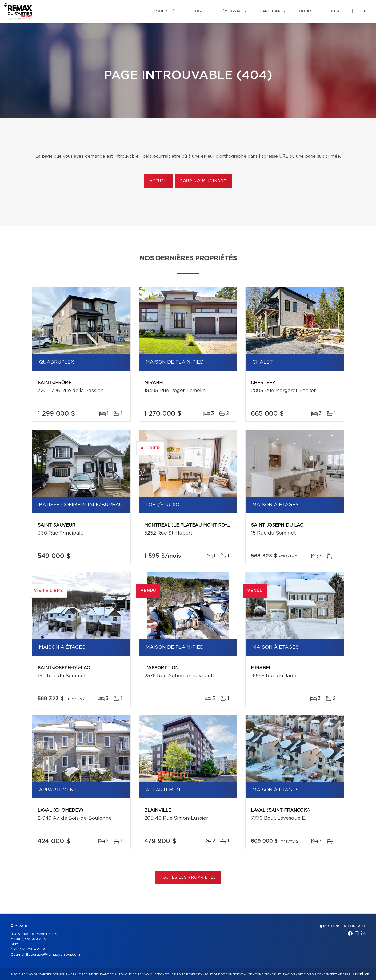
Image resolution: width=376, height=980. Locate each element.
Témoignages (233, 11)
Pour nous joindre (203, 181)
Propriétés (165, 11)
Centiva (361, 974)
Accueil (159, 181)
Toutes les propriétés (188, 878)
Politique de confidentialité (228, 974)
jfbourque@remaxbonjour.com (53, 955)
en (364, 11)
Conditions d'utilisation (275, 974)
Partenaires (273, 11)
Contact (336, 11)
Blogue (198, 11)
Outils (306, 11)
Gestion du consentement (319, 974)
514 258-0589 (32, 949)
